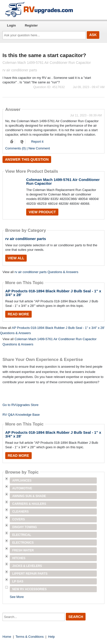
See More (17, 597)
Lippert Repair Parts (30, 574)
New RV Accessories (29, 589)
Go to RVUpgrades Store (20, 405)
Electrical (22, 535)
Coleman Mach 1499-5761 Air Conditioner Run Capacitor (63, 181)
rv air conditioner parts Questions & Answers (46, 272)
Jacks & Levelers (27, 566)
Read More (18, 314)
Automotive (22, 488)
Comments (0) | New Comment (28, 148)
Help (52, 637)
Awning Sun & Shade (29, 496)
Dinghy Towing (25, 527)
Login (11, 25)
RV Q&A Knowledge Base (21, 415)
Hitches (19, 558)
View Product (42, 212)
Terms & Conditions (30, 637)
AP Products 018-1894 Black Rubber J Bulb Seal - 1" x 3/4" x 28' (53, 293)
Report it (37, 142)
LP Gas (18, 581)
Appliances (22, 481)
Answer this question (27, 159)
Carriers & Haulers (29, 504)
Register (31, 25)
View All (16, 258)
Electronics (23, 543)
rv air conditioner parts (26, 239)
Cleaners (20, 512)
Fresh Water (23, 550)
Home (7, 637)
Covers (19, 519)
